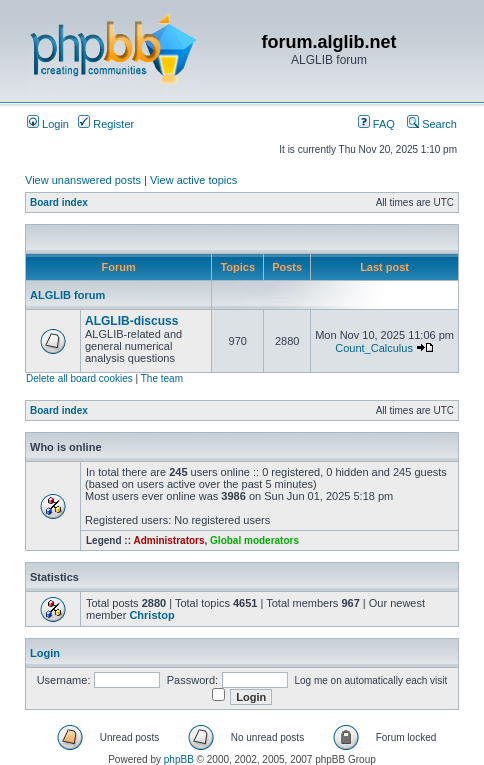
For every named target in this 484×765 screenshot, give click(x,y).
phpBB (179, 759)
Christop (151, 615)
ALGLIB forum (67, 295)
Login (48, 124)
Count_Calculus (374, 348)
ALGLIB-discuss (131, 321)
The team (162, 378)
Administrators (168, 540)
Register (106, 124)
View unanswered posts (83, 180)
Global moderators (254, 540)
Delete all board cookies (79, 378)
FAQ (376, 124)
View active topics (193, 180)
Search (432, 124)
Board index (59, 202)
